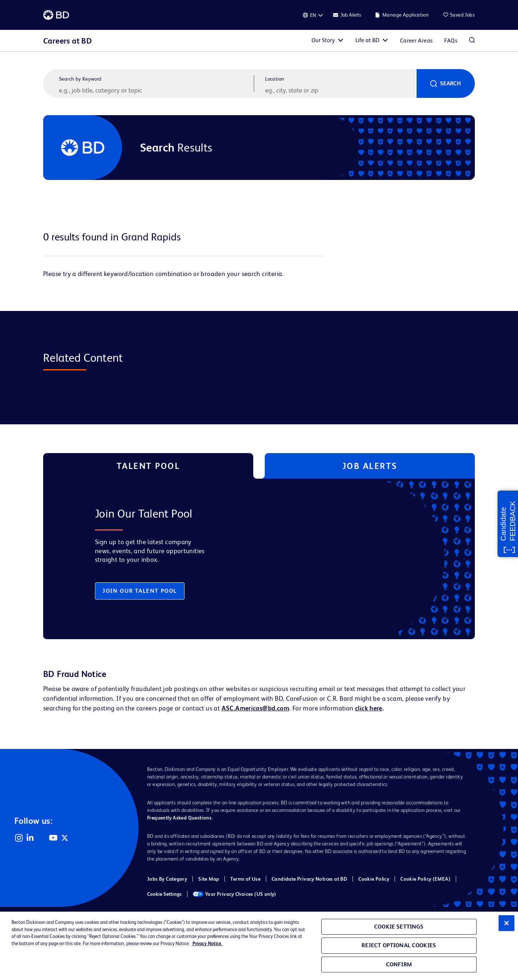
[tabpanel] (244, 559)
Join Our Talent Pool (140, 591)
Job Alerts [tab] (370, 466)
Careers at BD (67, 41)
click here (369, 708)
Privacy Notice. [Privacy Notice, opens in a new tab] (207, 943)
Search (450, 83)
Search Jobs (472, 41)
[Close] (506, 923)
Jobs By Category (167, 879)
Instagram (19, 838)
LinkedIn (30, 838)
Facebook (42, 838)
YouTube (53, 838)
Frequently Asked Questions (179, 818)
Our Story (323, 40)
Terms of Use (245, 879)
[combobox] (340, 90)
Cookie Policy (374, 879)
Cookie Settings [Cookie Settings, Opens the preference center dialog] (399, 927)
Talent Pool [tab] (148, 466)
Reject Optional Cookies (399, 945)
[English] (313, 15)
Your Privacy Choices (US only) (235, 894)
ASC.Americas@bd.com (255, 708)
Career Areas (416, 40)
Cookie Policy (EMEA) (425, 879)
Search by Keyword (80, 79)
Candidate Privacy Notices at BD (309, 879)
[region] (259, 946)
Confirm (399, 964)
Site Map (209, 879)
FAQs (451, 40)
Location (275, 79)
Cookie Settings (164, 894)
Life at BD (367, 40)
